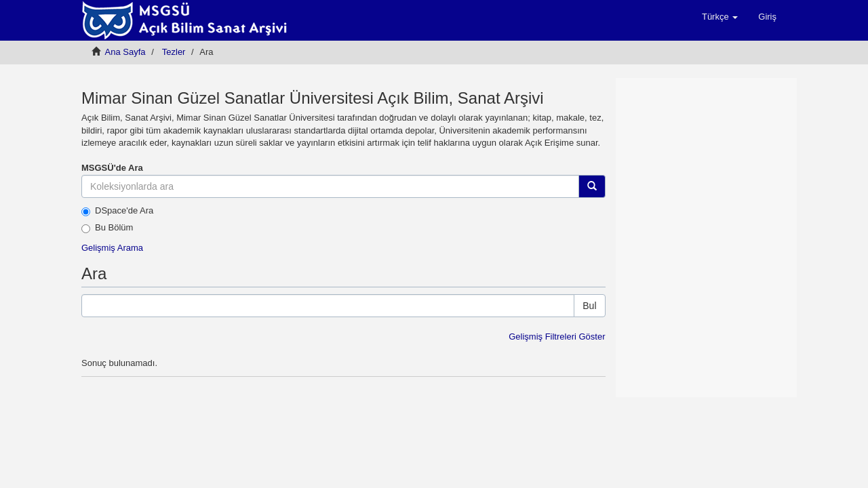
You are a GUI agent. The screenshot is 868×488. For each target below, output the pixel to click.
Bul (589, 306)
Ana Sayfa (125, 52)
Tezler (174, 52)
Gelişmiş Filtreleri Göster (557, 337)
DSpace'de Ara (117, 211)
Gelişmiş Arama (112, 248)
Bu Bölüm (107, 228)
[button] (720, 17)
